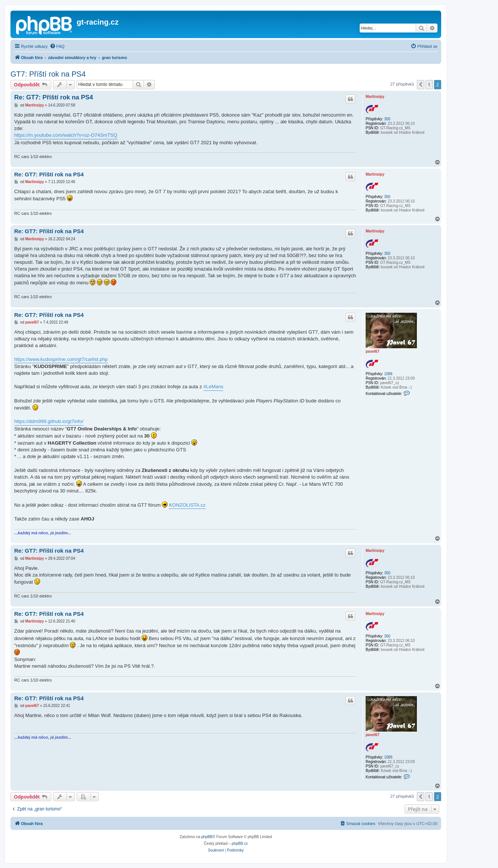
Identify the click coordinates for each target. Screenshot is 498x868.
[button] (421, 84)
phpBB (207, 837)
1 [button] (429, 84)
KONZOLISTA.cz (187, 505)
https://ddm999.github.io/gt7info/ (49, 421)
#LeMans (213, 387)
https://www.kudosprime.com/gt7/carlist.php (61, 359)
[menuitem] (57, 46)
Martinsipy (375, 97)
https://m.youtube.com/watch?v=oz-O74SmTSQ (66, 135)
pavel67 (373, 351)
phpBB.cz (240, 844)
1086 (388, 374)
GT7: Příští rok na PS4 (48, 74)
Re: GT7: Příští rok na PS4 (54, 97)
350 (387, 119)
